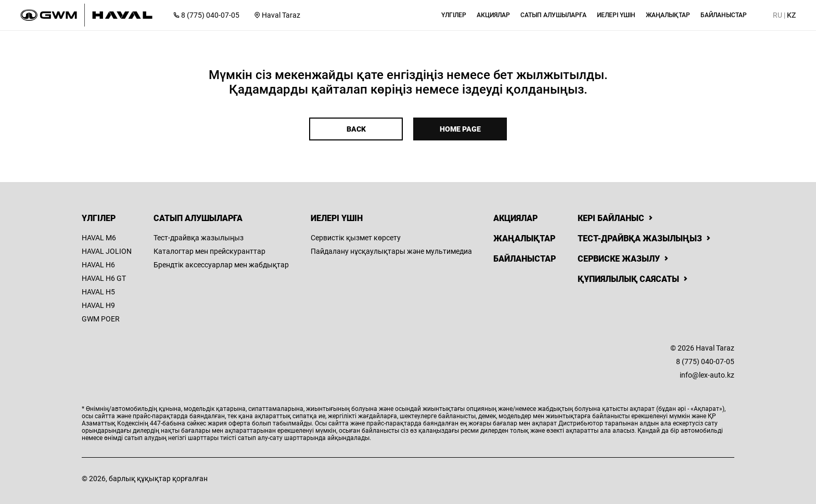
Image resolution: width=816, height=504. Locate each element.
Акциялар (515, 218)
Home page (460, 129)
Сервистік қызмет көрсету (356, 238)
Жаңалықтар (524, 238)
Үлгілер (99, 218)
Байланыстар (525, 259)
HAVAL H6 (98, 265)
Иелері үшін (337, 218)
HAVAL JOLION (107, 251)
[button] (454, 15)
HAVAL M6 (99, 238)
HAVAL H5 (98, 292)
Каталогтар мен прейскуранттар (209, 251)
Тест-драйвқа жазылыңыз (199, 238)
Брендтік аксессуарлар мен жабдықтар (221, 265)
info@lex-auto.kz (707, 375)
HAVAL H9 (98, 305)
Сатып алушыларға (198, 218)
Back (356, 129)
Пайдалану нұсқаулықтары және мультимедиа (391, 251)
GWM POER (101, 319)
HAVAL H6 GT (104, 278)
